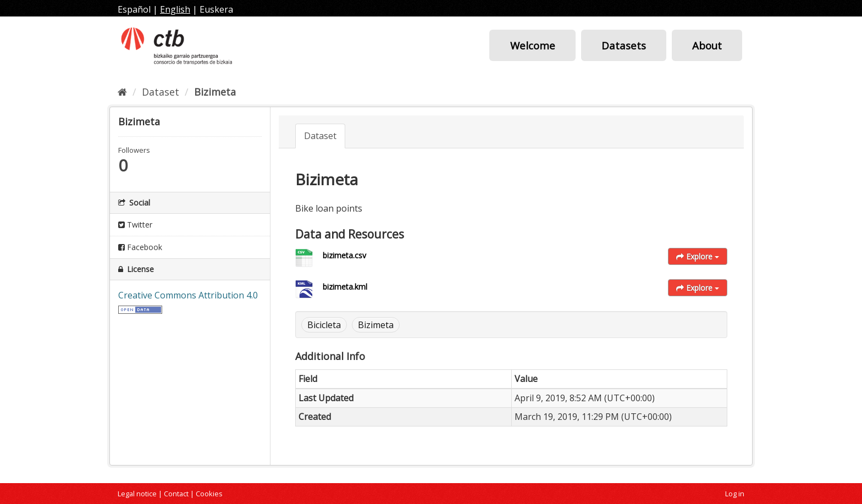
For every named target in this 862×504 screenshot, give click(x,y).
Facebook (140, 247)
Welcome (533, 45)
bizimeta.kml (345, 287)
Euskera (216, 9)
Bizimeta (215, 92)
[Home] (122, 92)
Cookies (209, 494)
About (707, 45)
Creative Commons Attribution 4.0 (188, 295)
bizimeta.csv (344, 255)
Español (134, 9)
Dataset (161, 92)
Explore (698, 256)
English (175, 9)
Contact (176, 494)
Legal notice (137, 494)
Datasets (624, 45)
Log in (735, 494)
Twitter (135, 225)
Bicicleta (324, 325)
